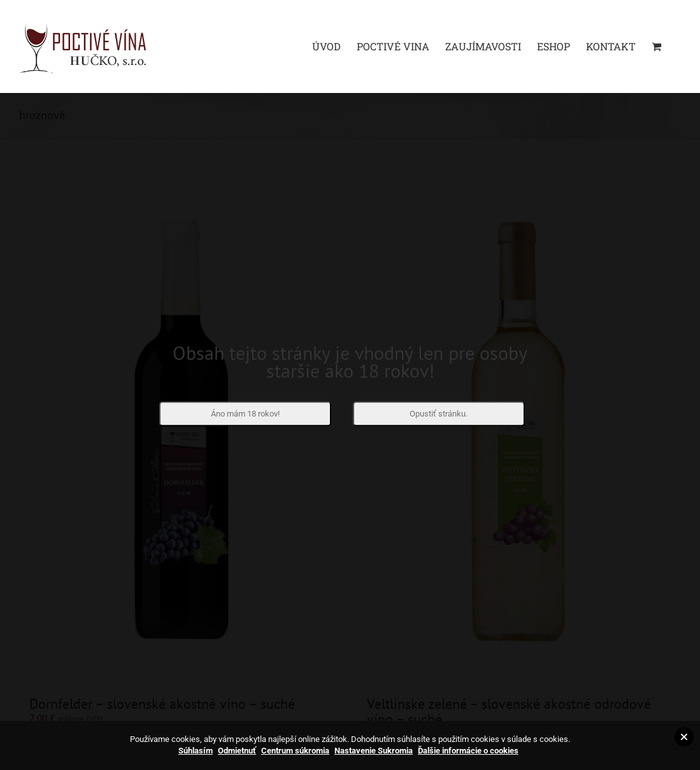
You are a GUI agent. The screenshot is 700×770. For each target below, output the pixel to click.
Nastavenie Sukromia (374, 751)
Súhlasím (196, 751)
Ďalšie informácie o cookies (468, 751)
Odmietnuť (237, 751)
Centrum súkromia (295, 751)
